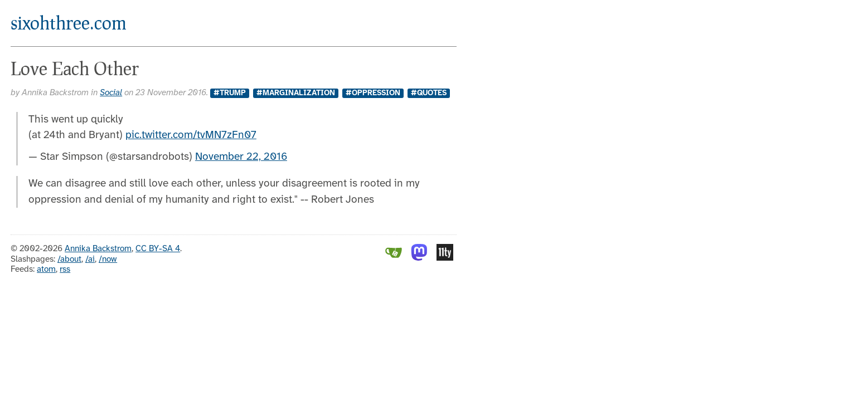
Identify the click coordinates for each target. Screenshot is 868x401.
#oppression (373, 93)
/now (108, 260)
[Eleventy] (445, 258)
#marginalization (296, 93)
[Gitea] (394, 258)
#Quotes (429, 93)
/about (69, 260)
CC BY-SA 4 (158, 249)
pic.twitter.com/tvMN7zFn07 (191, 135)
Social (111, 93)
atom (46, 270)
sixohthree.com (69, 23)
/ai (90, 260)
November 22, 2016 (241, 157)
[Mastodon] (419, 258)
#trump (230, 93)
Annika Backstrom (98, 249)
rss (65, 270)
